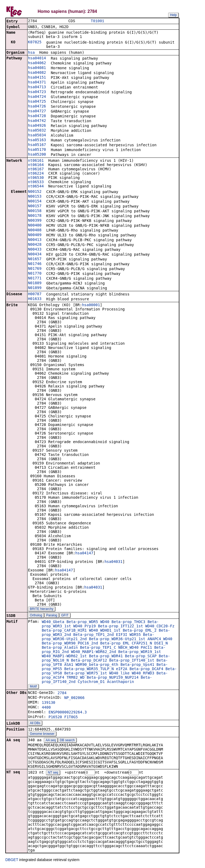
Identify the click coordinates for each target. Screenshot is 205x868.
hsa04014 (37, 59)
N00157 (35, 206)
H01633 (35, 299)
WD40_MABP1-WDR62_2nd (94, 652)
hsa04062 (37, 63)
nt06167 (36, 170)
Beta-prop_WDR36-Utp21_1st (117, 639)
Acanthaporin (121, 682)
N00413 (35, 240)
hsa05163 (37, 140)
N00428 (35, 245)
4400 (46, 708)
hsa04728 (37, 116)
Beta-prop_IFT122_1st (121, 627)
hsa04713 (37, 87)
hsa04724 (37, 97)
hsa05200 (37, 155)
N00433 (35, 250)
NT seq (53, 773)
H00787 (35, 294)
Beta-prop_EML (115, 644)
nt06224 (36, 174)
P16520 (55, 717)
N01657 (35, 259)
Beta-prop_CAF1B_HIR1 (64, 631)
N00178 (35, 216)
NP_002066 (74, 698)
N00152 (35, 192)
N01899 (35, 288)
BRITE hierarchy (42, 609)
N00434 (35, 255)
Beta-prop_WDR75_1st (86, 674)
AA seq (51, 741)
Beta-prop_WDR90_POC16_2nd (70, 644)
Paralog (52, 616)
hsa (31, 53)
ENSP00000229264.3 (68, 713)
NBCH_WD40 (128, 648)
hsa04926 (37, 126)
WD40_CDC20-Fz (160, 627)
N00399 (35, 221)
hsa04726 (37, 107)
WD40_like (119, 674)
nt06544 (36, 187)
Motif (33, 687)
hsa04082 (37, 73)
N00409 (35, 235)
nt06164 (36, 165)
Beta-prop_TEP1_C (98, 648)
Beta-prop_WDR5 (82, 622)
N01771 (35, 279)
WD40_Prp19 (84, 627)
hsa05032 (37, 131)
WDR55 (135, 635)
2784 (62, 693)
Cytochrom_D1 (91, 682)
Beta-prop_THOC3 (128, 622)
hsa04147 (84, 554)
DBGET (12, 861)
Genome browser (42, 734)
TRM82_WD (75, 678)
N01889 (35, 283)
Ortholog (36, 616)
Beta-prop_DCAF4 (146, 669)
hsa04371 (37, 83)
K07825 (35, 43)
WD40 (105, 622)
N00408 (35, 231)
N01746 (35, 264)
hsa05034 (37, 136)
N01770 (35, 274)
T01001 (97, 21)
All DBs (35, 724)
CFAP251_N (142, 644)
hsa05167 (37, 145)
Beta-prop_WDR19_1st (140, 652)
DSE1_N (161, 644)
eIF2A (122, 669)
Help (173, 15)
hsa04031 (113, 562)
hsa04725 (37, 102)
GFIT (65, 616)
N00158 (35, 211)
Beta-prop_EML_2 (140, 631)
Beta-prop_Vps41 (137, 665)
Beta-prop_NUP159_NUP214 (113, 678)
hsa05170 (37, 150)
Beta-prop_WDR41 (106, 656)
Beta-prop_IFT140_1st (132, 661)
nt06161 (36, 161)
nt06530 (36, 178)
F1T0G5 (71, 717)
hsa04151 (37, 78)
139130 (48, 703)
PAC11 (146, 648)
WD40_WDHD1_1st (105, 631)
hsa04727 (37, 112)
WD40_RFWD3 (143, 674)
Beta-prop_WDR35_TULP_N (89, 669)
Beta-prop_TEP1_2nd (93, 635)
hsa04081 (37, 68)
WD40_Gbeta (53, 622)
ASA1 (69, 665)
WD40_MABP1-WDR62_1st (64, 656)
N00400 (35, 226)
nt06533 (36, 182)
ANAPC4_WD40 (160, 639)
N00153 (35, 197)
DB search (67, 741)
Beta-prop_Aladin (60, 648)
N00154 (35, 202)
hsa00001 (91, 305)
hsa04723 (37, 92)
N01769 (35, 269)
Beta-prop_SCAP (141, 656)
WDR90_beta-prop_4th (97, 665)
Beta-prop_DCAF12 (89, 661)
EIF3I (122, 635)
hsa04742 (37, 121)
